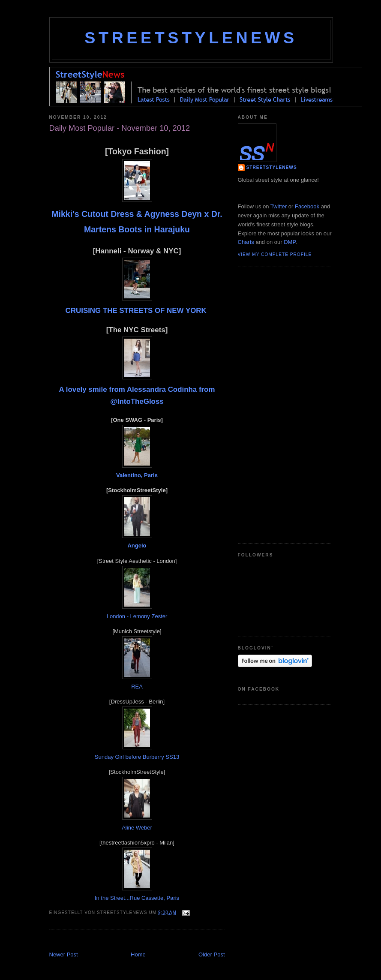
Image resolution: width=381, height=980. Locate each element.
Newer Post (64, 954)
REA (137, 687)
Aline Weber (137, 828)
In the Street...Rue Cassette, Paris (137, 898)
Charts (246, 242)
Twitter (279, 206)
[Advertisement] (150, 941)
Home (138, 954)
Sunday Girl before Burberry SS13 (137, 757)
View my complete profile (275, 254)
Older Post (211, 954)
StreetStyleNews (191, 38)
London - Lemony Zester (137, 616)
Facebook (307, 206)
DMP (289, 242)
